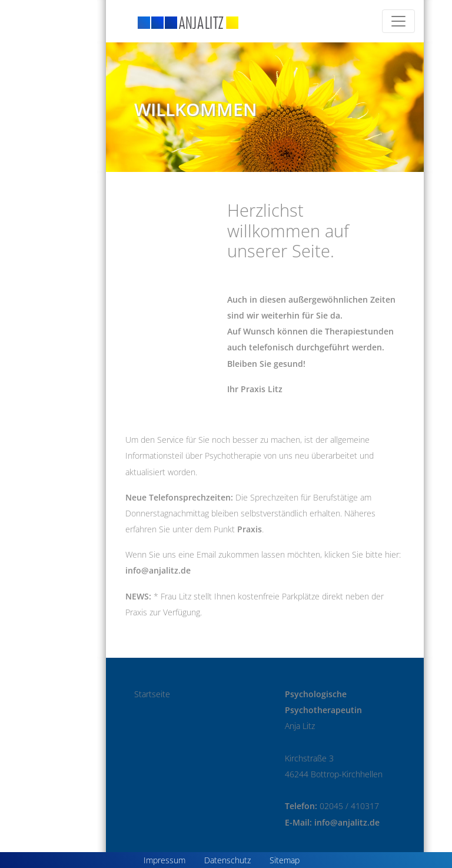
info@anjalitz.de (158, 570)
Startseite (152, 694)
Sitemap (285, 860)
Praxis (250, 529)
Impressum (164, 860)
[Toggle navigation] (398, 21)
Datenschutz (227, 860)
